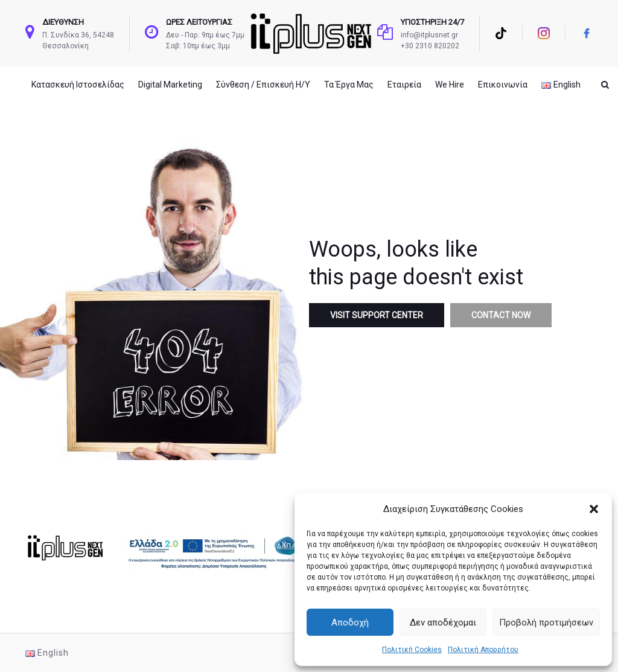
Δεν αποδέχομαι (443, 622)
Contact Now (501, 315)
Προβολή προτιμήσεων (546, 622)
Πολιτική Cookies (412, 650)
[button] (594, 509)
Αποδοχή (350, 622)
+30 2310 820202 (430, 46)
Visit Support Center (377, 315)
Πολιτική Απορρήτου (483, 650)
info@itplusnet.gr (429, 35)
